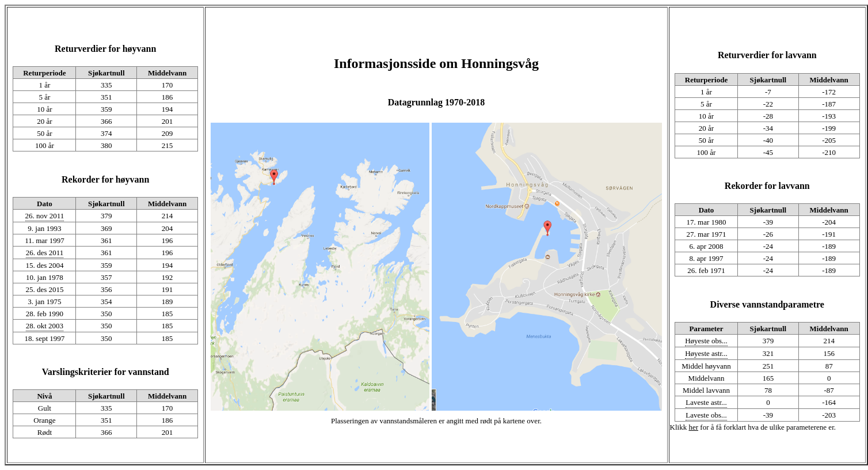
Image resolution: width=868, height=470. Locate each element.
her (693, 427)
